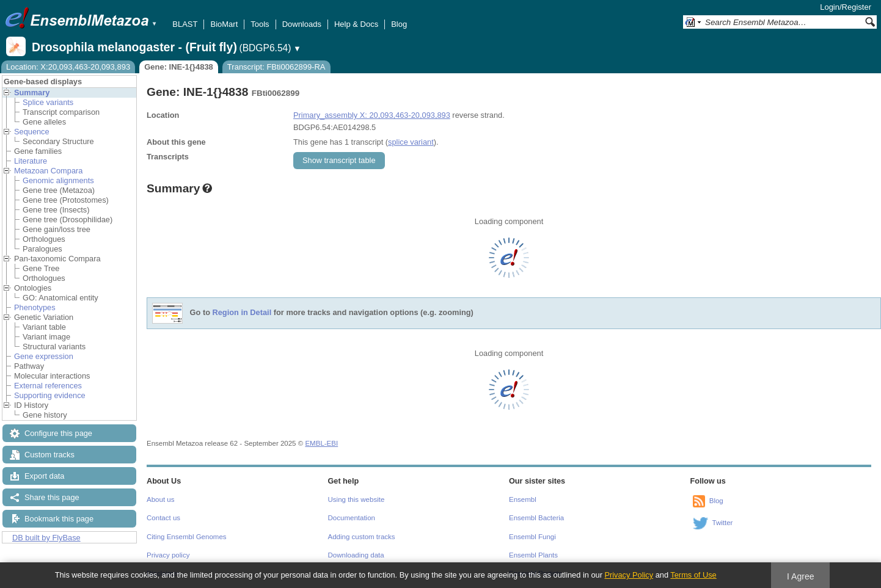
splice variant (411, 142)
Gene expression (44, 356)
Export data (44, 476)
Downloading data (356, 555)
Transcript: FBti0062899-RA (276, 67)
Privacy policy (168, 555)
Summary (32, 93)
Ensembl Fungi (532, 537)
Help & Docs (356, 24)
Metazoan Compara (48, 171)
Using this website (356, 499)
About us (160, 499)
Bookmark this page (59, 519)
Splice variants (48, 102)
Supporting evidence (50, 395)
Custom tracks (49, 455)
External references (48, 386)
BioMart (224, 24)
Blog (399, 24)
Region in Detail (242, 313)
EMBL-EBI (321, 443)
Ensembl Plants (533, 555)
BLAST (185, 24)
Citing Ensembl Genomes (187, 537)
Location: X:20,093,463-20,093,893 (68, 67)
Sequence (32, 132)
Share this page (52, 497)
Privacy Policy (629, 575)
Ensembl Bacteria (536, 518)
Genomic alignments (58, 180)
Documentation (352, 518)
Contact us (163, 518)
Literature (31, 161)
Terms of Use (693, 575)
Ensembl (523, 499)
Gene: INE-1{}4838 (179, 67)
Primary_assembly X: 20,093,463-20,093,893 (372, 115)
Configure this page (58, 433)
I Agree (801, 576)
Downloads (302, 24)
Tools (260, 24)
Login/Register (846, 7)
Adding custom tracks (362, 537)
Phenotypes (35, 307)
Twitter (723, 523)
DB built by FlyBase (46, 538)
